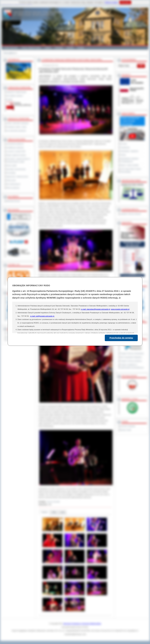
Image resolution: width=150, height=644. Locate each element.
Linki (62, 512)
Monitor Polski (126, 430)
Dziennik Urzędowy (128, 426)
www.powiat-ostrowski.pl (120, 309)
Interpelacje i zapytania (129, 151)
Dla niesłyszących (13, 184)
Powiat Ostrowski (11, 48)
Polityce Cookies (111, 2)
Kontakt (81, 48)
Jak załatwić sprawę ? (15, 96)
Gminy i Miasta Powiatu (31, 48)
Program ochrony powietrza (131, 361)
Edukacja (59, 48)
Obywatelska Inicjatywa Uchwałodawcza (129, 160)
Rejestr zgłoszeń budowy (16, 155)
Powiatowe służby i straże (16, 127)
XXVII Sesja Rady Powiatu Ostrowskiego (130, 170)
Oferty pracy (11, 180)
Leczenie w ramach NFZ (16, 151)
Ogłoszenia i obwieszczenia (17, 177)
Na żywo (123, 144)
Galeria (48, 48)
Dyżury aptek (11, 165)
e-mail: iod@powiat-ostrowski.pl (42, 316)
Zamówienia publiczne (15, 144)
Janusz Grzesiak (53, 502)
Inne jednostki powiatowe (16, 131)
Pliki (54, 512)
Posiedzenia (125, 147)
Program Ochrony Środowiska (132, 353)
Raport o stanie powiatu (129, 165)
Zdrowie (70, 48)
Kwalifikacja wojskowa (15, 148)
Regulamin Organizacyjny (16, 92)
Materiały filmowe (13, 201)
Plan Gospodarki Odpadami (131, 357)
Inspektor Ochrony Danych (131, 214)
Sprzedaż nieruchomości (16, 169)
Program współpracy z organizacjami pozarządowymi (132, 366)
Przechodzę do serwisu (121, 338)
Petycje (123, 155)
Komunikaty (11, 173)
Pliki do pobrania (13, 188)
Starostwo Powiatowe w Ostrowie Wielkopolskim (82, 624)
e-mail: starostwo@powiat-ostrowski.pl (95, 309)
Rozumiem (125, 2)
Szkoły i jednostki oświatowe (17, 123)
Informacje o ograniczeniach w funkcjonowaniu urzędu (18, 160)
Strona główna (9, 53)
